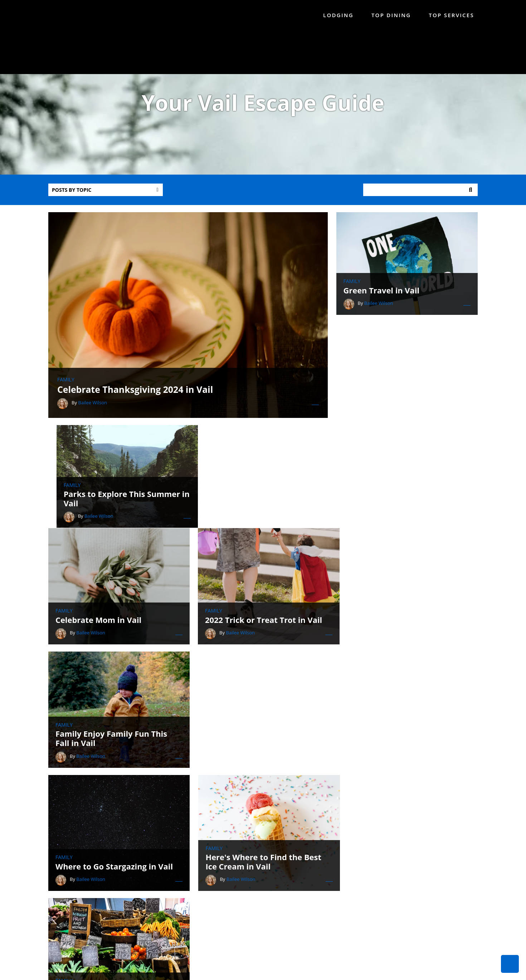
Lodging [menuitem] (338, 15)
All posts (232, 817)
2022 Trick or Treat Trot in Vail (260, 526)
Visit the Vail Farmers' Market (406, 649)
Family (66, 388)
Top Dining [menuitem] (391, 15)
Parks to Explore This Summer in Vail (406, 398)
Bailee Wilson (92, 411)
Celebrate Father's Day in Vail (259, 772)
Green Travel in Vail (386, 293)
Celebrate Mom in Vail (99, 526)
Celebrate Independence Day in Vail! (117, 768)
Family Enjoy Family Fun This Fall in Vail (404, 521)
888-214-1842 (284, 903)
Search (471, 193)
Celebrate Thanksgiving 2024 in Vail (136, 398)
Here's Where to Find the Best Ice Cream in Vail (260, 645)
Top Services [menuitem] (451, 15)
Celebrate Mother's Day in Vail (407, 772)
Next (294, 817)
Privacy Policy (395, 972)
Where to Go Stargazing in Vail (115, 649)
